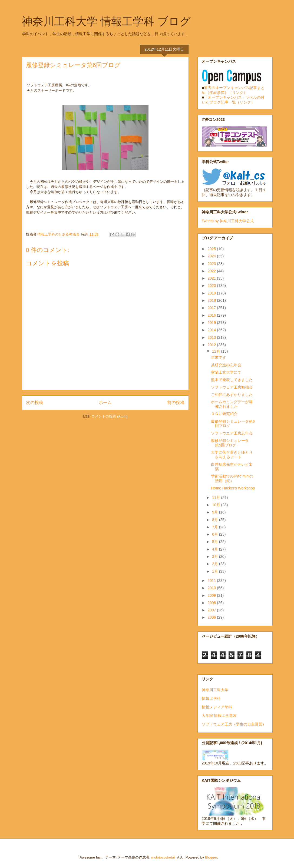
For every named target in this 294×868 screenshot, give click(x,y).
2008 (212, 603)
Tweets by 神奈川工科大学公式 (228, 221)
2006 (212, 617)
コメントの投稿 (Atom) (110, 416)
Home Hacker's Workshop (233, 488)
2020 (212, 286)
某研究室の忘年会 (226, 365)
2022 (212, 271)
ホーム (105, 402)
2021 (212, 278)
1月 (216, 571)
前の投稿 (176, 402)
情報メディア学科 (217, 707)
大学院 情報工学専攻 (219, 715)
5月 (216, 542)
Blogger (211, 857)
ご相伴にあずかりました (232, 395)
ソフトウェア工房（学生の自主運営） (234, 724)
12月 (217, 351)
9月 (216, 512)
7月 (216, 527)
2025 (212, 249)
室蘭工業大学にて (226, 372)
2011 (212, 581)
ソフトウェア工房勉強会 (232, 387)
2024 (212, 256)
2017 (212, 308)
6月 (216, 534)
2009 (212, 595)
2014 (212, 330)
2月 (216, 564)
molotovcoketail (163, 857)
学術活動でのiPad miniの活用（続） (232, 478)
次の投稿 (35, 402)
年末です (219, 357)
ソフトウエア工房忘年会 (232, 433)
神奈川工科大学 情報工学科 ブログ (106, 21)
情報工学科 (211, 698)
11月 (217, 498)
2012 (212, 345)
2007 (212, 610)
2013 (212, 337)
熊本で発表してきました (232, 380)
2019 (212, 293)
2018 (212, 300)
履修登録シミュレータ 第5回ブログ (232, 443)
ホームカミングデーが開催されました (232, 404)
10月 (217, 505)
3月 (216, 556)
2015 (212, 323)
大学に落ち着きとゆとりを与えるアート (232, 455)
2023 (212, 264)
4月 (216, 549)
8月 (216, 520)
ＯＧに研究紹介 (224, 414)
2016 (212, 315)
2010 (212, 588)
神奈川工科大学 (215, 690)
